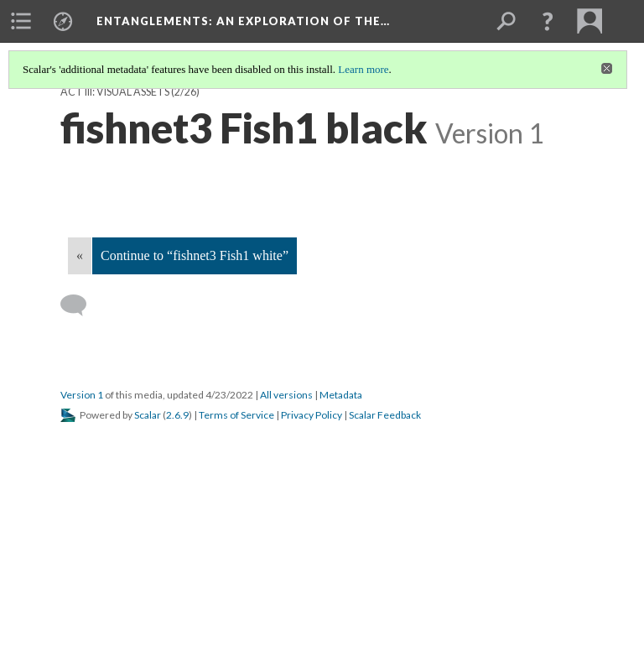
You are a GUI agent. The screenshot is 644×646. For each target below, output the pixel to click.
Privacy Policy (312, 415)
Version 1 (82, 395)
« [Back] (80, 255)
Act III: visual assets (115, 92)
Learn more (363, 69)
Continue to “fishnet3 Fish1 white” (195, 255)
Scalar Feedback (385, 415)
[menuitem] (21, 21)
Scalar (148, 415)
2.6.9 (177, 415)
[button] (548, 21)
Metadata (341, 395)
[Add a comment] (81, 305)
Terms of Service (236, 415)
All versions (286, 395)
